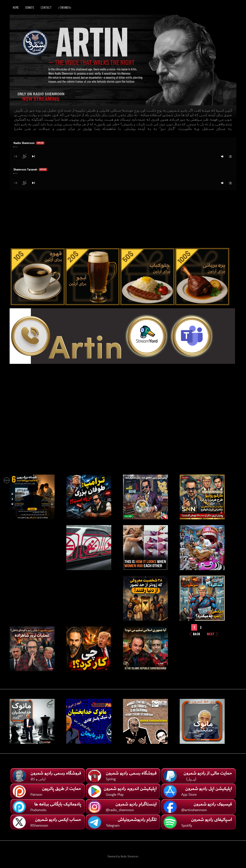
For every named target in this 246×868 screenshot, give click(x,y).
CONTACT (46, 7)
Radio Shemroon (130, 856)
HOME (16, 7)
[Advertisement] (123, 217)
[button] (33, 156)
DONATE (30, 7)
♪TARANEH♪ (65, 7)
